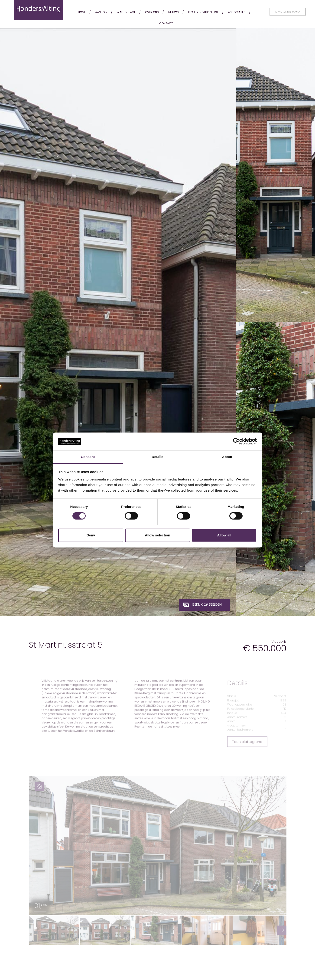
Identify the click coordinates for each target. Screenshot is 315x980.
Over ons (152, 12)
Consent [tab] (88, 457)
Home (82, 12)
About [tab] (227, 457)
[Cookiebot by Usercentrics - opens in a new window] (236, 441)
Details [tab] (158, 457)
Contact (166, 23)
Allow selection (157, 535)
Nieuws (174, 12)
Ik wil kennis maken (288, 12)
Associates (237, 12)
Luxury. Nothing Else (203, 12)
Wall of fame (126, 12)
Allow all (224, 535)
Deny (91, 535)
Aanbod (101, 12)
